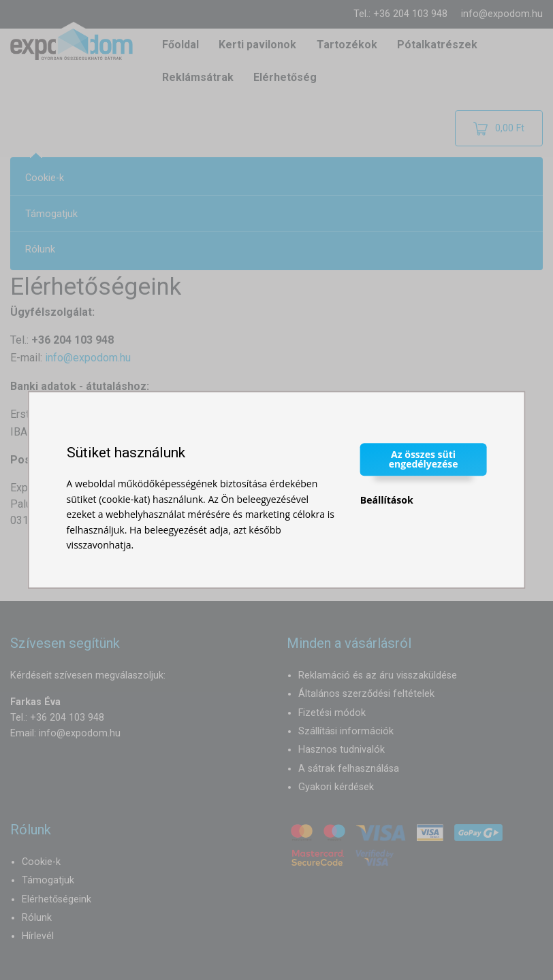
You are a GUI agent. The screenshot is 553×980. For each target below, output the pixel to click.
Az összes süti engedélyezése (424, 459)
